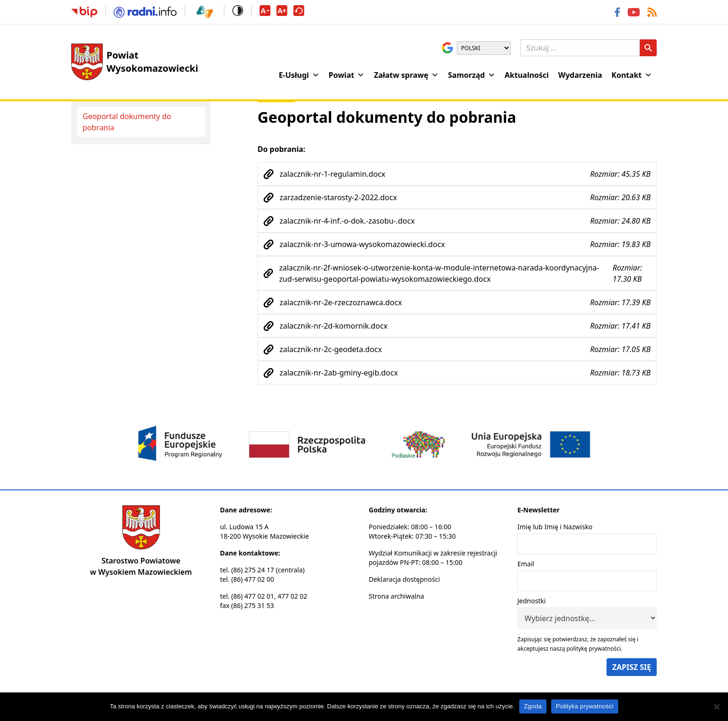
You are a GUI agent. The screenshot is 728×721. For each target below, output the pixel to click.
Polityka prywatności (585, 706)
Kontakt (632, 75)
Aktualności (527, 75)
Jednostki (531, 601)
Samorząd (472, 75)
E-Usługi (299, 75)
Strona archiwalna (396, 596)
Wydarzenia (580, 75)
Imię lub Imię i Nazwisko (555, 527)
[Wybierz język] (484, 48)
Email (526, 564)
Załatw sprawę (406, 75)
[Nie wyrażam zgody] (716, 706)
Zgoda (533, 706)
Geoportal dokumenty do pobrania (127, 122)
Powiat (347, 75)
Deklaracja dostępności (404, 579)
